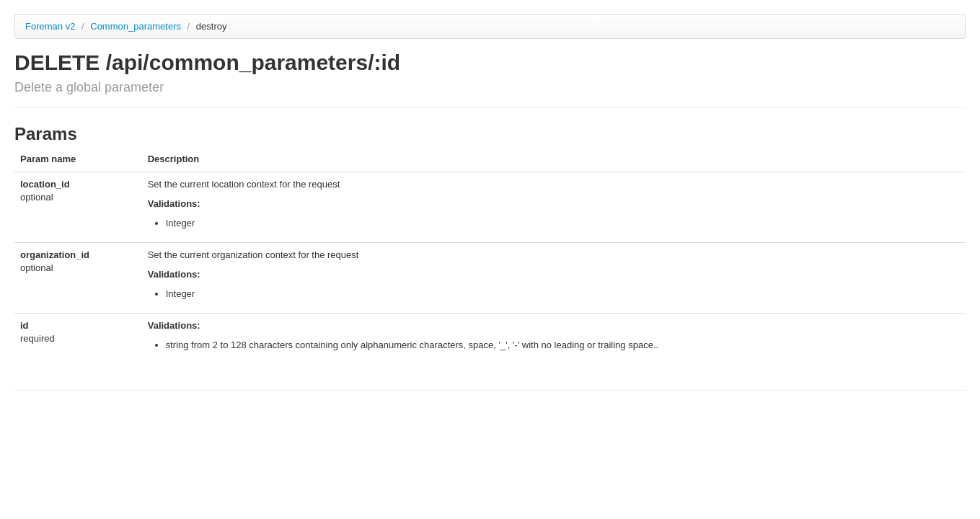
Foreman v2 (50, 26)
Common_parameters (137, 26)
